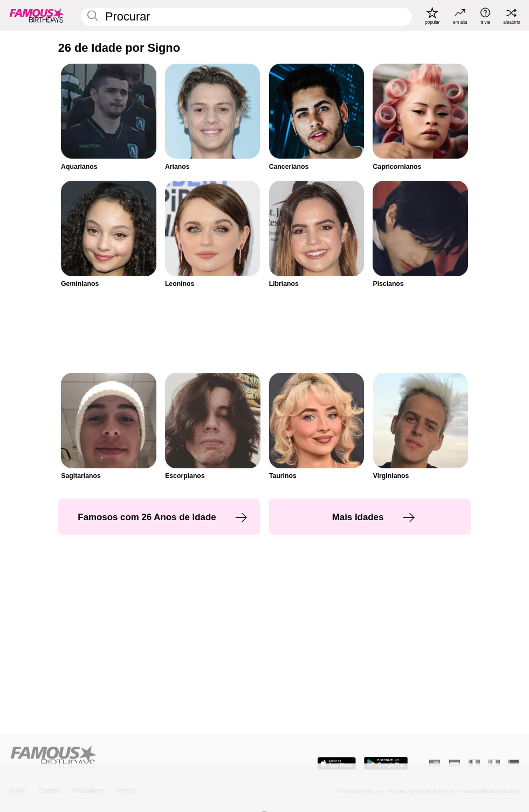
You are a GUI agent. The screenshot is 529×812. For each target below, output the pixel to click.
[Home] (135, 758)
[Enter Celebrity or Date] (246, 17)
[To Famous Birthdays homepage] (37, 16)
